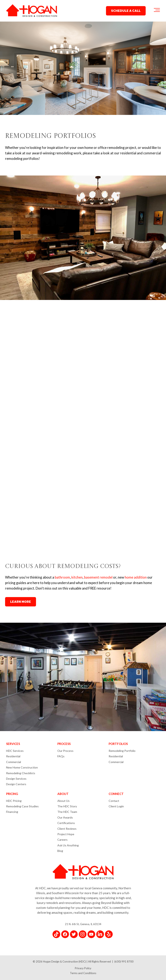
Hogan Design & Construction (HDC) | (66, 961)
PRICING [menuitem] (12, 794)
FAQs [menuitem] (61, 756)
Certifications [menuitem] (66, 823)
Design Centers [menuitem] (16, 784)
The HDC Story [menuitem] (67, 806)
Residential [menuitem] (13, 756)
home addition (136, 577)
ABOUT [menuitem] (63, 794)
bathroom (62, 577)
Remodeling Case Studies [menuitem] (22, 806)
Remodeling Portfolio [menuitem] (122, 751)
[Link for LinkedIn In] (100, 934)
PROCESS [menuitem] (64, 744)
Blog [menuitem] (60, 851)
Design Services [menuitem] (16, 779)
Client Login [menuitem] (116, 806)
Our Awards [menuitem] (65, 817)
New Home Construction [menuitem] (22, 767)
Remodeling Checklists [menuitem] (21, 773)
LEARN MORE (21, 602)
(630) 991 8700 (124, 961)
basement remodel (98, 577)
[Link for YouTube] (91, 934)
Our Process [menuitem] (65, 751)
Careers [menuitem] (62, 840)
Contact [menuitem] (114, 801)
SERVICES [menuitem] (13, 744)
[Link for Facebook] (65, 934)
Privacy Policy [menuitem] (83, 968)
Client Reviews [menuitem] (67, 829)
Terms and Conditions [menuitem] (83, 973)
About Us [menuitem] (63, 801)
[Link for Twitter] (74, 934)
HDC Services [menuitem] (15, 751)
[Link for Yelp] (109, 934)
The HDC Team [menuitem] (67, 812)
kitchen (77, 577)
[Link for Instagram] (83, 934)
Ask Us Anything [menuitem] (68, 845)
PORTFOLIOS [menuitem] (118, 744)
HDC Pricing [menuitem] (14, 801)
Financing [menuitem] (12, 812)
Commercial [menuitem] (14, 762)
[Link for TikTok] (56, 934)
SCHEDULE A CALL (126, 11)
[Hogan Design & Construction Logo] (32, 11)
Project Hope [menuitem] (66, 834)
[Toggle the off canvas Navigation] (157, 11)
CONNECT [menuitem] (116, 794)
